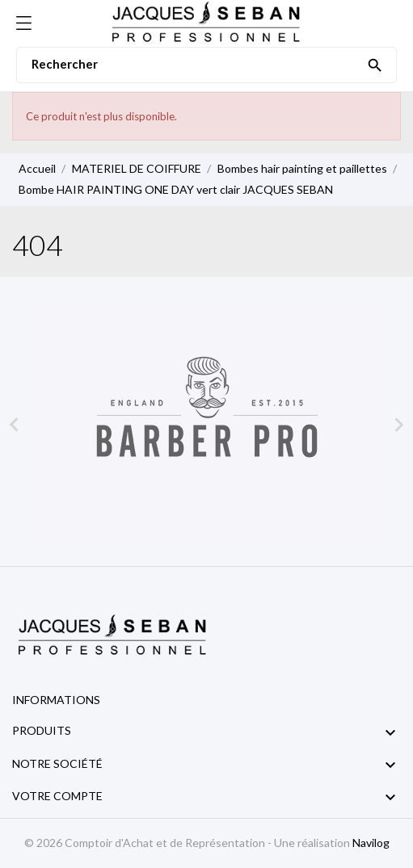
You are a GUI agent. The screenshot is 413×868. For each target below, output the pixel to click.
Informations (56, 700)
